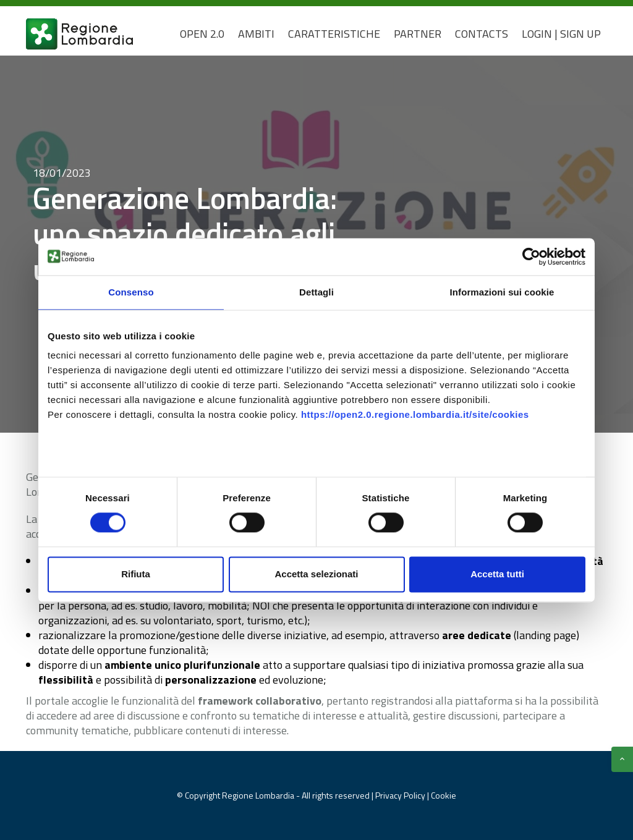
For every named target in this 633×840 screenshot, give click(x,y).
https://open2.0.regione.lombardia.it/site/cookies (415, 414)
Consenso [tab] (131, 292)
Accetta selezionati (316, 574)
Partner (418, 34)
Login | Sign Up (561, 34)
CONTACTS (482, 34)
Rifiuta (136, 574)
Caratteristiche (334, 34)
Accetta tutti (497, 574)
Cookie (444, 795)
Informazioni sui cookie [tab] (502, 292)
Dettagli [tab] (316, 292)
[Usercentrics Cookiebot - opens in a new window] (531, 257)
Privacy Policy (401, 795)
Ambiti (256, 34)
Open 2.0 (202, 34)
